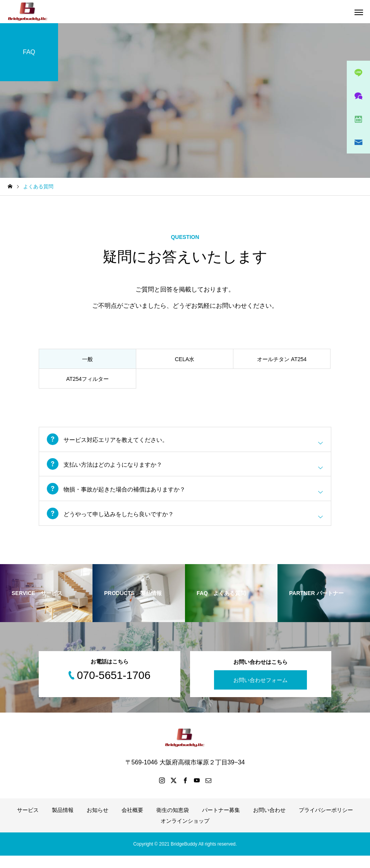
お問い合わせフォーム (260, 692)
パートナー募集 (221, 822)
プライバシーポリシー (326, 822)
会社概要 (132, 822)
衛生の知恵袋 (173, 822)
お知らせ (98, 822)
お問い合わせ (269, 822)
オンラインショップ (185, 833)
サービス (28, 822)
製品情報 (63, 822)
